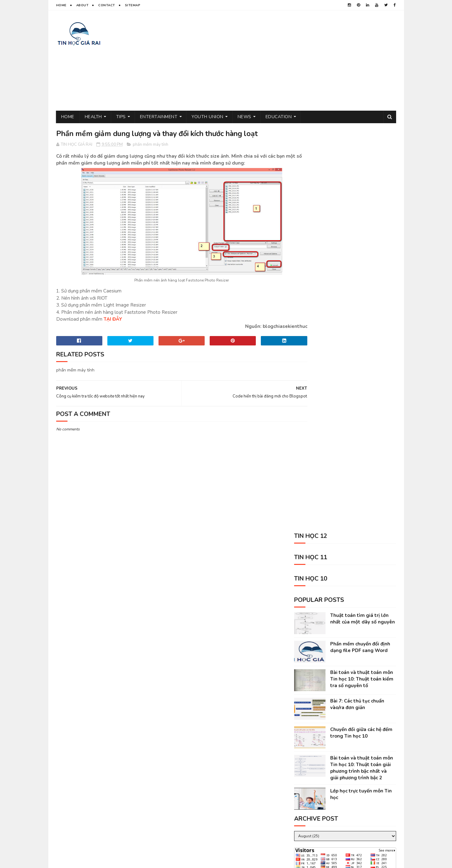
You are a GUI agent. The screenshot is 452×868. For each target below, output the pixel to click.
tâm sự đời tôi (304, 752)
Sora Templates (123, 860)
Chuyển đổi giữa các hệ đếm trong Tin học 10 (361, 327)
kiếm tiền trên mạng (309, 784)
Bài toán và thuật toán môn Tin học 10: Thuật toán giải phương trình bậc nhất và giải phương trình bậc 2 (362, 363)
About (83, 5)
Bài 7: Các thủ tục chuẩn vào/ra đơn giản (357, 299)
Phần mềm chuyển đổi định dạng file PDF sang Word (360, 242)
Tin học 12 (364, 773)
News (245, 117)
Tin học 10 (328, 763)
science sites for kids (312, 806)
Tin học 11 (300, 763)
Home (61, 5)
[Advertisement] (282, 60)
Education (279, 117)
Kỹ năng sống (304, 795)
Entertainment (159, 117)
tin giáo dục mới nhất (312, 719)
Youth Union (207, 117)
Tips (121, 117)
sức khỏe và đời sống (355, 741)
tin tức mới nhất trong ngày (318, 773)
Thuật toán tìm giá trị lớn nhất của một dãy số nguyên (363, 213)
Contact (107, 5)
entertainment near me (359, 784)
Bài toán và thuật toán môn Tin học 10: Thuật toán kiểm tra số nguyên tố (362, 274)
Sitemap (133, 5)
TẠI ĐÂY (113, 320)
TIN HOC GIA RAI (70, 860)
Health (93, 117)
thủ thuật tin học (308, 741)
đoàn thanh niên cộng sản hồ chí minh (328, 730)
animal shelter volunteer (350, 795)
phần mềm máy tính (151, 145)
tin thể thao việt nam (347, 752)
